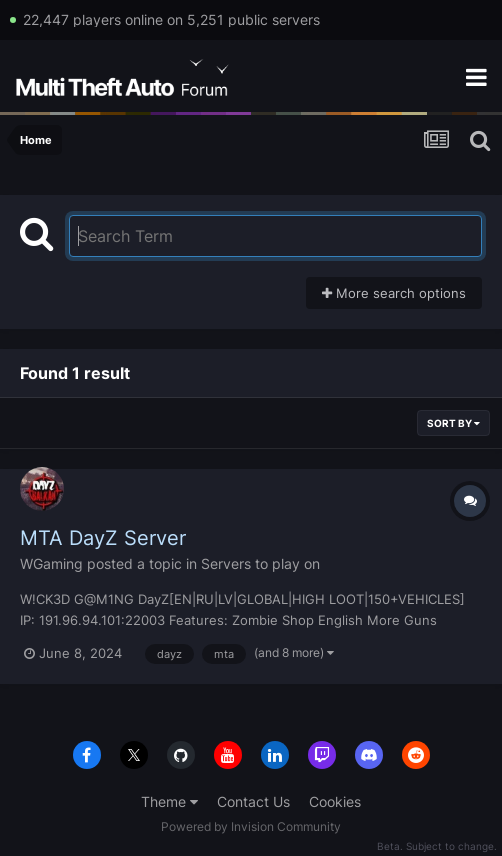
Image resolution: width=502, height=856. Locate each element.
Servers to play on (260, 563)
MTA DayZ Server (103, 538)
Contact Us (253, 801)
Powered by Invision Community (251, 826)
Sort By (453, 423)
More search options (394, 293)
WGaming (51, 563)
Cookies (335, 801)
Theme (169, 801)
